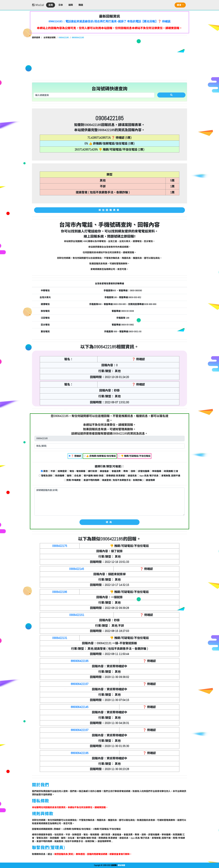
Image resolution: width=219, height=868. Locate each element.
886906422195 (80, 661)
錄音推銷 (149, 480)
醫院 (68, 476)
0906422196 (60, 592)
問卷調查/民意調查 (114, 476)
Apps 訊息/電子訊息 (148, 476)
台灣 (51, 5)
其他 (44, 471)
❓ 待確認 (75, 456)
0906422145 (77, 569)
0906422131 (60, 638)
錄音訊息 (131, 476)
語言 (179, 5)
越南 (71, 5)
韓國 (81, 5)
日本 (61, 5)
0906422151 (77, 615)
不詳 (52, 471)
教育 (125, 471)
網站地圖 (121, 865)
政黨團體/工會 (170, 471)
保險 (132, 471)
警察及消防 (46, 476)
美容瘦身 (103, 471)
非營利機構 (143, 471)
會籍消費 (115, 471)
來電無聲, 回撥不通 (170, 476)
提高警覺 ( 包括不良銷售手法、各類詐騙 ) (121, 480)
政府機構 (58, 476)
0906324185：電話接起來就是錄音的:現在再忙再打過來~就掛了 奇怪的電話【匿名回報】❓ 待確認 (109, 21)
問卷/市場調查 (72, 480)
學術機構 (155, 471)
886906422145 (80, 707)
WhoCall (38, 5)
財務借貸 (61, 471)
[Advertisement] (109, 59)
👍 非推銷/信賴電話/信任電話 (100, 456)
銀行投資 (91, 471)
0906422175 (60, 546)
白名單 (76, 476)
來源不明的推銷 (90, 480)
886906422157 (80, 684)
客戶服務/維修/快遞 (92, 476)
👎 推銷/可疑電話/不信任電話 (134, 456)
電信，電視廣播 (76, 471)
